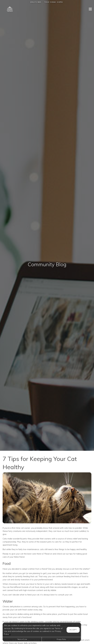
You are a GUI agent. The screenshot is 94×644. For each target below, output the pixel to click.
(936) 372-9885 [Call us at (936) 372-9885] (36, 2)
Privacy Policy (61, 639)
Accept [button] (73, 630)
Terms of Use (22, 639)
